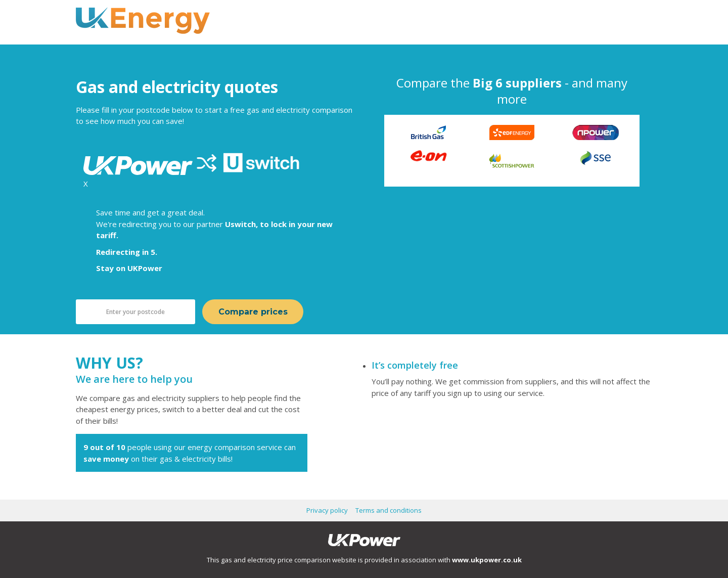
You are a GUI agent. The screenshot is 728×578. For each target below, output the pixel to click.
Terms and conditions (389, 510)
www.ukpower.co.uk (487, 560)
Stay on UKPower (129, 268)
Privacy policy (327, 510)
